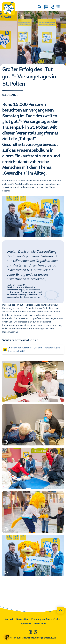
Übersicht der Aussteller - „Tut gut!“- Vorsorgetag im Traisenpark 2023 (32, 349)
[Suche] (40, 7)
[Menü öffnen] (58, 7)
